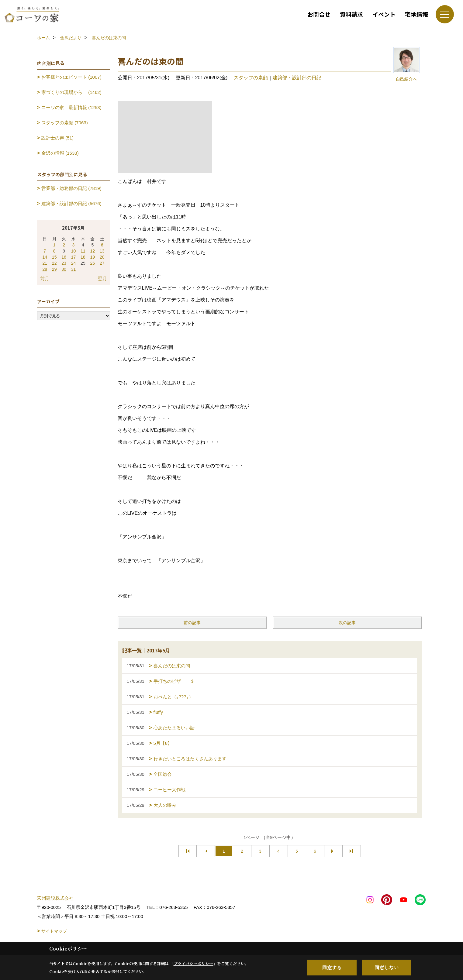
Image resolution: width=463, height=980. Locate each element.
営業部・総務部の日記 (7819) (71, 188)
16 (64, 257)
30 (64, 269)
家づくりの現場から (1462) (71, 92)
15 (54, 257)
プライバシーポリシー (193, 963)
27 (102, 263)
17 (74, 257)
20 (102, 257)
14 (45, 257)
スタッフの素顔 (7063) (65, 123)
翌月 (102, 279)
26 (93, 263)
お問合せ (319, 14)
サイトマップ (54, 931)
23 (64, 263)
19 (93, 257)
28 (45, 269)
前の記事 (192, 623)
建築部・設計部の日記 (297, 78)
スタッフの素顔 (251, 78)
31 (74, 269)
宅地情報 (416, 14)
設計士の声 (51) (57, 138)
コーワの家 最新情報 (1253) (71, 107)
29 (54, 269)
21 (45, 263)
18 (83, 257)
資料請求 (351, 14)
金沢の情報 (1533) (60, 153)
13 (102, 251)
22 (54, 263)
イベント (384, 14)
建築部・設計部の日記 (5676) (71, 203)
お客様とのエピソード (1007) (71, 77)
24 (74, 263)
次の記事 (347, 623)
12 (93, 251)
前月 (45, 279)
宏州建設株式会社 (55, 898)
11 (83, 251)
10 (74, 251)
